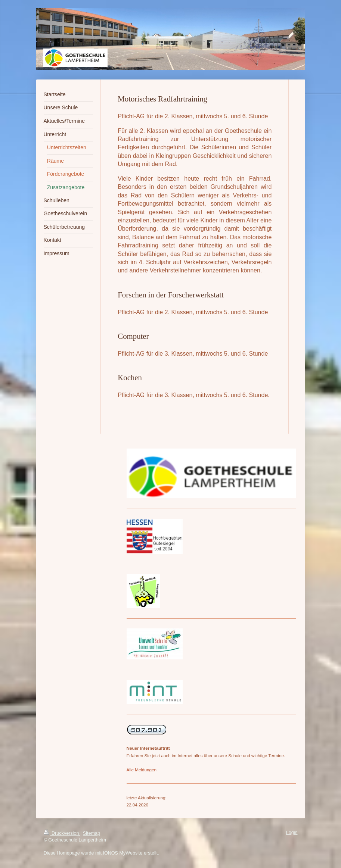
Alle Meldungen (142, 770)
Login (292, 833)
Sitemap (92, 833)
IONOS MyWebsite (123, 853)
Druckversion (62, 833)
